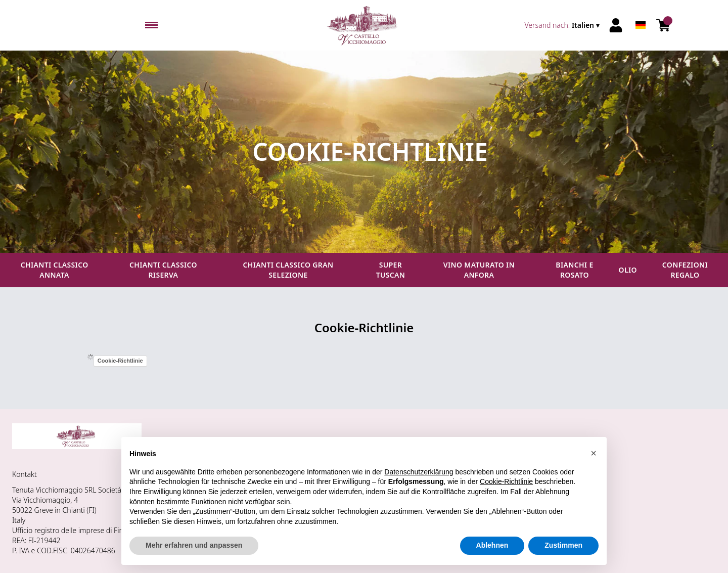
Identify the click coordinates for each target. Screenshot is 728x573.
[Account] (616, 25)
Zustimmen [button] (563, 545)
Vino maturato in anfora (479, 270)
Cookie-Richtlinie (120, 361)
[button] (594, 453)
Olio (628, 270)
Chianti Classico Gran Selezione (288, 270)
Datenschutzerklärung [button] (419, 472)
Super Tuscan (391, 270)
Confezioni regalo (685, 270)
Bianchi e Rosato (574, 270)
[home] (364, 25)
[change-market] (563, 25)
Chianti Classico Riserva (163, 270)
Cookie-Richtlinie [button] (506, 481)
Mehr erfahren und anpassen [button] (194, 545)
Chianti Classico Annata (55, 270)
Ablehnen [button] (492, 545)
